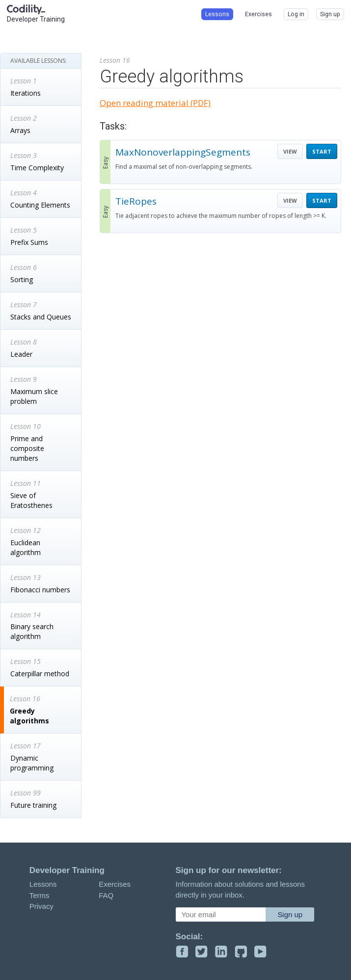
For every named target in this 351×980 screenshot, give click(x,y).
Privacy (41, 906)
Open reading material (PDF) (155, 103)
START (322, 151)
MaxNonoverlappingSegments (183, 152)
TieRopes (136, 201)
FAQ (106, 895)
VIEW (290, 151)
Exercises (115, 884)
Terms (40, 895)
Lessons (43, 884)
